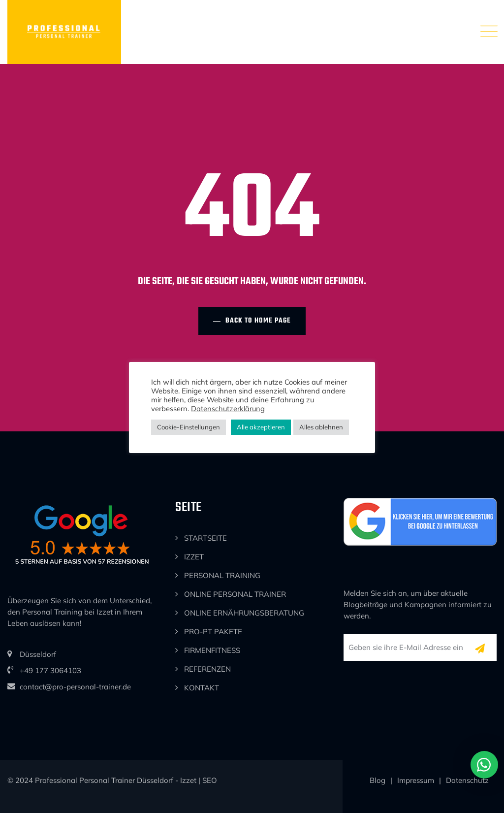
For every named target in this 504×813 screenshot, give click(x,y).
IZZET (194, 557)
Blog (378, 780)
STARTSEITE (205, 538)
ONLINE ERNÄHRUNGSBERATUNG (244, 613)
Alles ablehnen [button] (321, 427)
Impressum (416, 780)
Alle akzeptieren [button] (261, 427)
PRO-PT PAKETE (213, 632)
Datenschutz (467, 780)
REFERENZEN (207, 669)
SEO (210, 780)
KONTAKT (202, 688)
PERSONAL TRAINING (222, 575)
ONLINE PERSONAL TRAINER (235, 594)
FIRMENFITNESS (212, 650)
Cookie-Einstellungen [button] (189, 427)
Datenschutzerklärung (228, 408)
